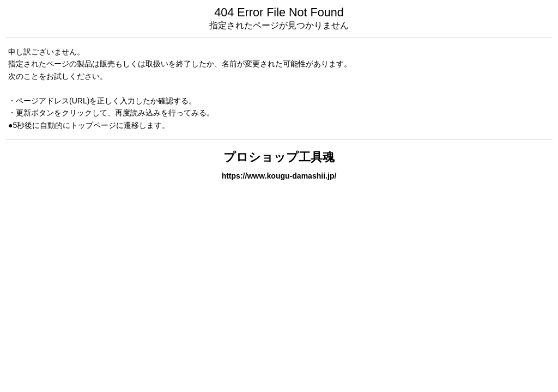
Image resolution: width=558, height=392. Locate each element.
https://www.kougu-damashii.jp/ (279, 176)
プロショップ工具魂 (279, 157)
